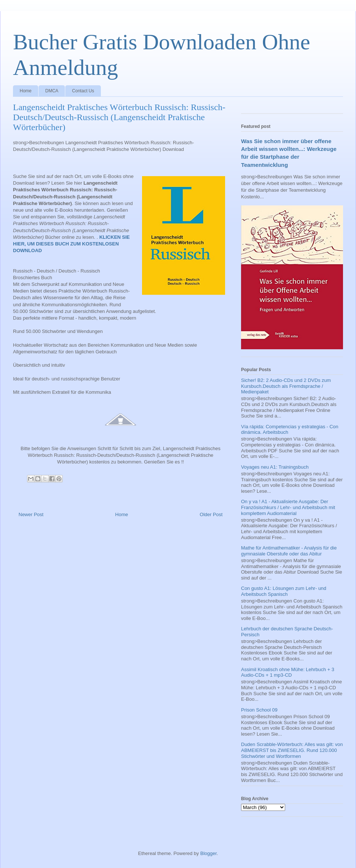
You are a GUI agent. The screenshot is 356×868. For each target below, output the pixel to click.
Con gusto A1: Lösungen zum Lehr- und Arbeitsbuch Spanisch (284, 591)
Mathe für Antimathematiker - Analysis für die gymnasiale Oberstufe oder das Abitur (289, 551)
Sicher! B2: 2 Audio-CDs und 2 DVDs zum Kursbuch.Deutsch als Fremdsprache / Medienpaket (286, 386)
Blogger (208, 853)
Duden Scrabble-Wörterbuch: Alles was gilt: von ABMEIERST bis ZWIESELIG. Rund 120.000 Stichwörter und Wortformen (292, 750)
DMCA (52, 91)
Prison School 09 (259, 710)
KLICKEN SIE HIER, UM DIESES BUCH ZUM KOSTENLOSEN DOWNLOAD (71, 244)
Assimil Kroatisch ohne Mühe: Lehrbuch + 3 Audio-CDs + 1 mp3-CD (288, 672)
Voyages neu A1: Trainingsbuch (275, 467)
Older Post (211, 514)
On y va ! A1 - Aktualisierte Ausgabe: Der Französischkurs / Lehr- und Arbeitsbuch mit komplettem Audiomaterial (288, 507)
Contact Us (83, 91)
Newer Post (31, 514)
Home (26, 91)
